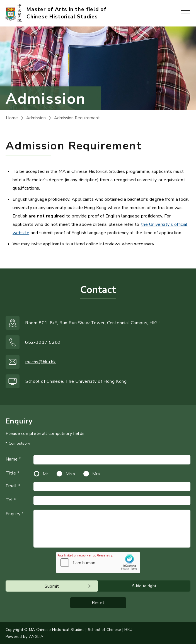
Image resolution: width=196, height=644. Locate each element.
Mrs (96, 474)
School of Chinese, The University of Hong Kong (76, 381)
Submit (52, 586)
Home (12, 118)
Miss (70, 474)
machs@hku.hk (41, 362)
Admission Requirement (77, 118)
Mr (45, 474)
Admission (36, 118)
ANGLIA (36, 637)
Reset (98, 603)
